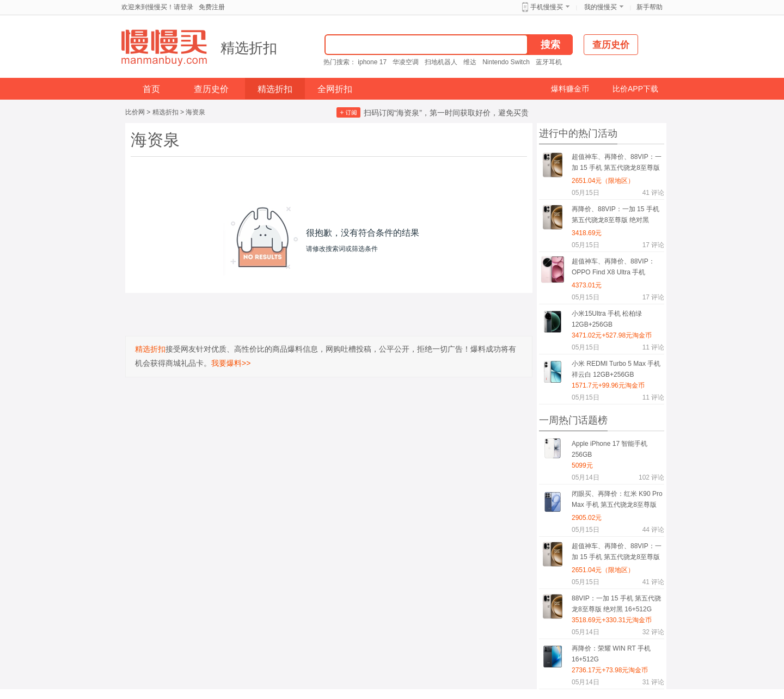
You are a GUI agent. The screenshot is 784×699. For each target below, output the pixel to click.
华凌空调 (406, 62)
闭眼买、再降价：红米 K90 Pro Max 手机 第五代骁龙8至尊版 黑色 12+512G (617, 501)
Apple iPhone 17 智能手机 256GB (610, 449)
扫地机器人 (441, 62)
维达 (470, 62)
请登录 (183, 7)
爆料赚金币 (570, 89)
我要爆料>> (231, 363)
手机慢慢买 (547, 7)
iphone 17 (372, 62)
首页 (151, 89)
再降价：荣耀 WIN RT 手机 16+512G (611, 654)
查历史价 (211, 89)
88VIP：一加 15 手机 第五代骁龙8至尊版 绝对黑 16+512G (616, 604)
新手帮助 (650, 7)
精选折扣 (249, 48)
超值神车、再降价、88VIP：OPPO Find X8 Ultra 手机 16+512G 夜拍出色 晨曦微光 (613, 269)
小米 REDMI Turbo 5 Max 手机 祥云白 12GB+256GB (616, 369)
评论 (653, 193)
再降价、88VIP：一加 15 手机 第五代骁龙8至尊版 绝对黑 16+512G (615, 216)
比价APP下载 (635, 89)
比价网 (135, 112)
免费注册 (212, 7)
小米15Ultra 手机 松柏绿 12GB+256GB (607, 319)
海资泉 (195, 112)
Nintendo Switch (506, 62)
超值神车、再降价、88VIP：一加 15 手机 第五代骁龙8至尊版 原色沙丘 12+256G (617, 164)
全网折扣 (335, 89)
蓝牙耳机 (549, 62)
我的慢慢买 (601, 7)
